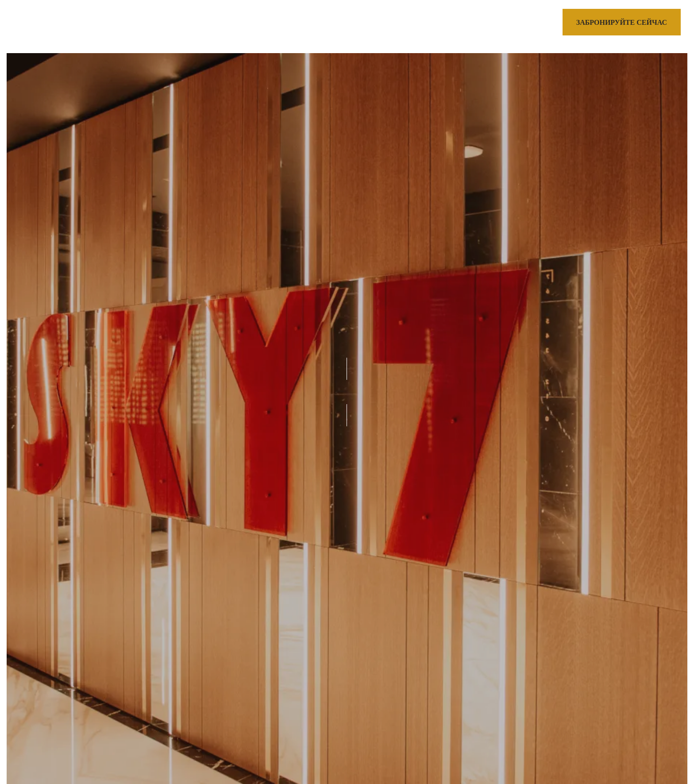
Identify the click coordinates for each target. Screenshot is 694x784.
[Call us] (526, 24)
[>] (35, 24)
